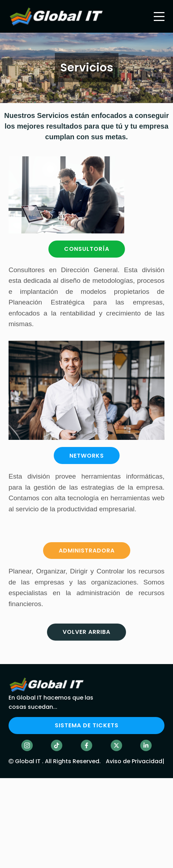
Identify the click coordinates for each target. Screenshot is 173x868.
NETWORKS (87, 456)
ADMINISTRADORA (87, 551)
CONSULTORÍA (87, 249)
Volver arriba (86, 632)
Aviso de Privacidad (134, 761)
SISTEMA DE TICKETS (87, 725)
